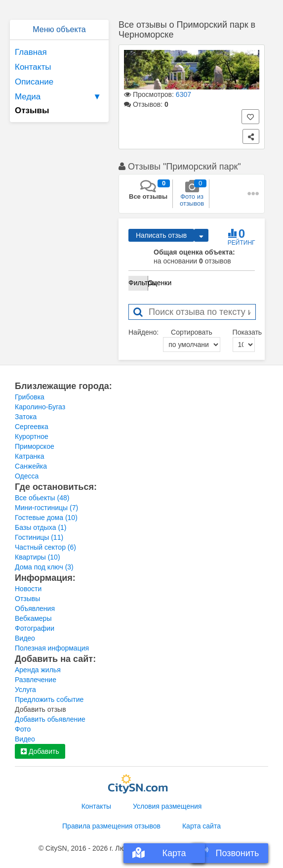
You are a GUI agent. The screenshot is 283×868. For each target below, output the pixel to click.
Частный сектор (45, 547)
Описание (34, 82)
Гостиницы (39, 537)
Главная (31, 52)
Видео (25, 638)
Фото (23, 729)
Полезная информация (52, 648)
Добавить (40, 751)
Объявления (35, 608)
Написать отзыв (161, 235)
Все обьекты (42, 498)
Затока (26, 417)
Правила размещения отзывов (111, 826)
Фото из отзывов (192, 193)
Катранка (30, 456)
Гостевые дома (46, 518)
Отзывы (27, 599)
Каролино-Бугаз (40, 407)
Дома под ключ (44, 567)
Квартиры (38, 557)
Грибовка (30, 397)
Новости (28, 589)
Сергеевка (32, 427)
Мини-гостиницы (46, 508)
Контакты (33, 67)
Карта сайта (202, 826)
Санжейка (31, 466)
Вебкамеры (33, 618)
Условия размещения (167, 806)
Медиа (59, 97)
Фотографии (35, 628)
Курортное (32, 436)
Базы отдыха (41, 527)
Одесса (27, 476)
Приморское (35, 446)
